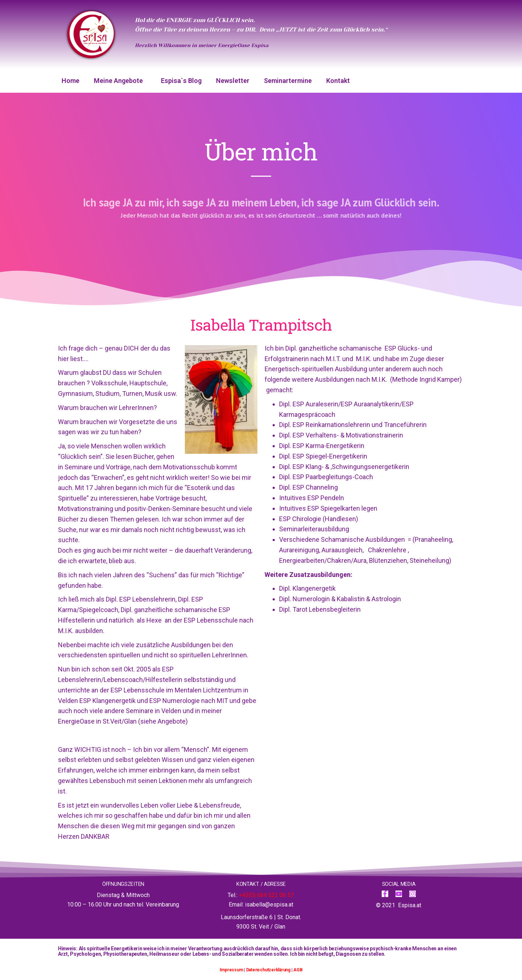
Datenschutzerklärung (268, 970)
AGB (298, 970)
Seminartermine (288, 81)
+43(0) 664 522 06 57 (266, 895)
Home (71, 81)
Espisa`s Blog (181, 81)
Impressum (231, 970)
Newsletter (233, 81)
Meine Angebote (120, 81)
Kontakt (338, 81)
